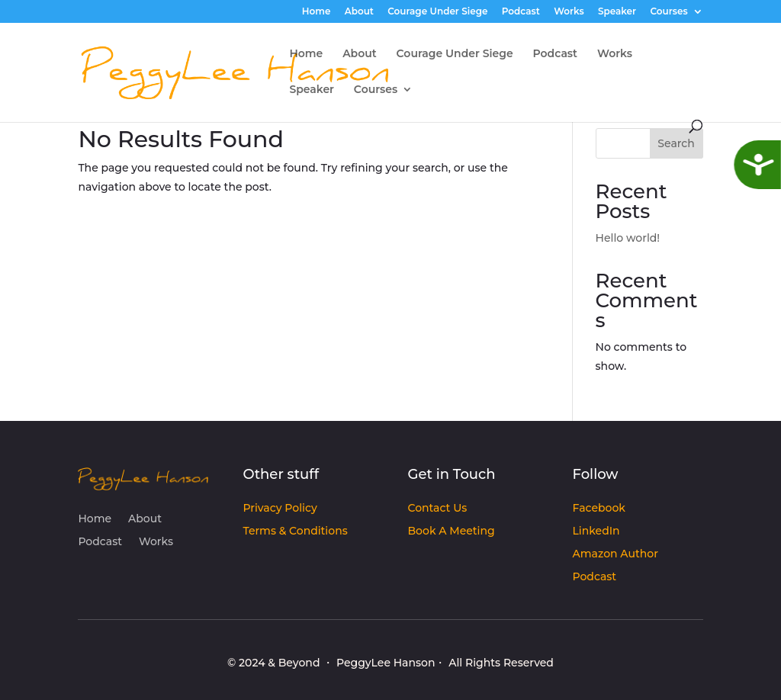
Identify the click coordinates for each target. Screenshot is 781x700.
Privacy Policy (280, 509)
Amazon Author (615, 554)
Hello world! (628, 238)
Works (569, 12)
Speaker (617, 12)
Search (676, 143)
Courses (669, 12)
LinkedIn (596, 531)
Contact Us (438, 509)
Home (317, 12)
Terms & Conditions (295, 531)
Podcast (521, 12)
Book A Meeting (452, 531)
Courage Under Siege (437, 12)
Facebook (599, 509)
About (359, 12)
